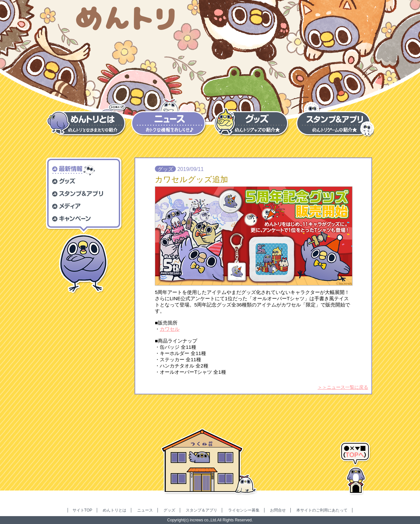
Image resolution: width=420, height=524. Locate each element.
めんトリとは (115, 510)
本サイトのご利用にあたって (322, 510)
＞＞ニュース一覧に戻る (343, 387)
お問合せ (278, 510)
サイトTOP (82, 510)
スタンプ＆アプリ (201, 510)
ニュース (145, 510)
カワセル (170, 329)
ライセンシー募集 (244, 510)
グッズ (169, 510)
